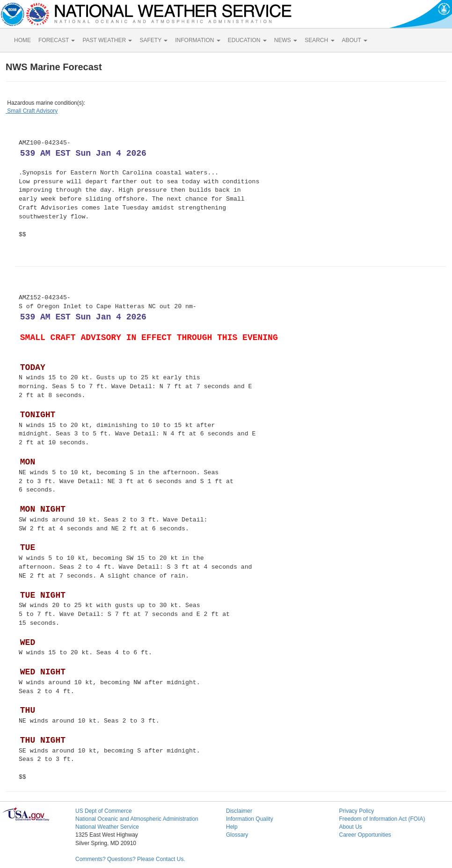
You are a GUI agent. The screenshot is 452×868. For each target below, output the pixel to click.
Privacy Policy (356, 811)
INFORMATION (197, 40)
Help (232, 827)
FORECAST (57, 40)
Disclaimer (239, 811)
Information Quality (250, 819)
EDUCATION (247, 40)
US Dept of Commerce (104, 811)
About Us (350, 827)
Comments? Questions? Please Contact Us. (130, 859)
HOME (22, 40)
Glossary (237, 835)
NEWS (286, 40)
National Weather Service (107, 827)
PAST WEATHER (107, 40)
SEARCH (319, 40)
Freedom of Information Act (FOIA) (382, 819)
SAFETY (153, 40)
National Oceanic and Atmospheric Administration (137, 819)
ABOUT (355, 40)
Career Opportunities (365, 835)
